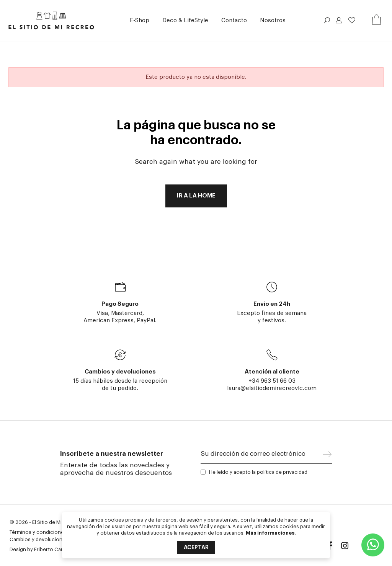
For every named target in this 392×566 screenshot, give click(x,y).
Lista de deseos (352, 20)
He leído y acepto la (258, 472)
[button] (140, 20)
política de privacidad (282, 472)
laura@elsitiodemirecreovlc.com (272, 388)
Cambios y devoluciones (39, 539)
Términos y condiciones (38, 532)
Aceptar (196, 547)
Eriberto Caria (50, 549)
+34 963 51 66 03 (272, 381)
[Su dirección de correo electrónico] (262, 456)
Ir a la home (196, 196)
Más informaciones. (271, 533)
